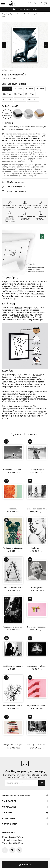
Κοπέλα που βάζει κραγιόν (13, 666)
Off (34, 9)
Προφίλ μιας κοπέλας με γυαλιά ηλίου (17, 627)
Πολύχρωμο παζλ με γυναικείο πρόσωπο (19, 745)
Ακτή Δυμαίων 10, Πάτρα (14, 837)
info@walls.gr (16, 840)
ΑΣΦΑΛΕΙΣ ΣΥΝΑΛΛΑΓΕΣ (10, 217)
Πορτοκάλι (13, 509)
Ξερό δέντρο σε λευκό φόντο (14, 706)
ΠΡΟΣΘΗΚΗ (25, 865)
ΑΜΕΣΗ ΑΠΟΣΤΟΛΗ (25, 206)
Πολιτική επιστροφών (16, 187)
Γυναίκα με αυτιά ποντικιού (13, 548)
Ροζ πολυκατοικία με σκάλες (38, 706)
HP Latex (18, 308)
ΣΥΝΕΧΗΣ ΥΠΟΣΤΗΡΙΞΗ (25, 217)
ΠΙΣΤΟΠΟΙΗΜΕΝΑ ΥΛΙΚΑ (40, 217)
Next (46, 45)
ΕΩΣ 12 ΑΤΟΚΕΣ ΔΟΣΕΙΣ (40, 206)
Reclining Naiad (37, 588)
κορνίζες (37, 375)
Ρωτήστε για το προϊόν (16, 191)
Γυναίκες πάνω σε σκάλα (13, 588)
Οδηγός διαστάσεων (15, 182)
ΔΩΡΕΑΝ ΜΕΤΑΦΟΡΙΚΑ (10, 206)
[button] (3, 4)
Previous (4, 45)
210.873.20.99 (25, 220)
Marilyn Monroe (37, 548)
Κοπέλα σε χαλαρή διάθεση (37, 470)
